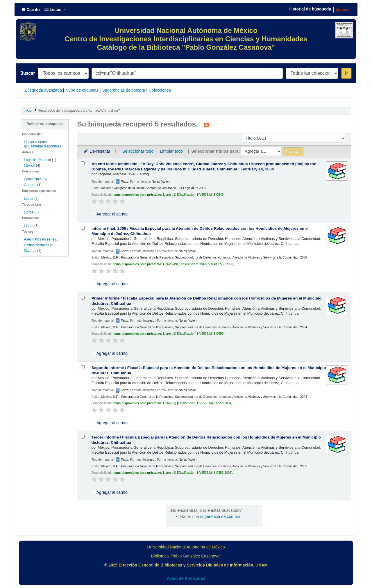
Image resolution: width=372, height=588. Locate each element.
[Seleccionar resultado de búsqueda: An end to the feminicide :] (83, 163)
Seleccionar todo (138, 151)
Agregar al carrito (110, 214)
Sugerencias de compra (124, 90)
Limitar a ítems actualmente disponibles (42, 144)
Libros (29, 199)
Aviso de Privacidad (186, 578)
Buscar (28, 73)
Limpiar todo (171, 151)
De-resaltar (97, 151)
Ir (346, 73)
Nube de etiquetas (82, 90)
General (31, 185)
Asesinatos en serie (39, 239)
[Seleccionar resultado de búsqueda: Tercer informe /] (83, 437)
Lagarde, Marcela (37, 160)
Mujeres (30, 251)
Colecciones (160, 90)
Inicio (28, 111)
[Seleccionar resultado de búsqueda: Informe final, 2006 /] (83, 228)
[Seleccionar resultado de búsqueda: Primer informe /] (83, 298)
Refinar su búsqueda (45, 124)
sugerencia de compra (220, 516)
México (29, 165)
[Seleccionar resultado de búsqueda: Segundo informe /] (83, 367)
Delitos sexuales (36, 245)
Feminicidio (33, 179)
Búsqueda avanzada (43, 90)
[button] (31, 10)
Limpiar (343, 10)
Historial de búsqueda (310, 9)
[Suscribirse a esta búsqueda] (206, 125)
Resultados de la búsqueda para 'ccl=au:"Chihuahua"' (79, 111)
